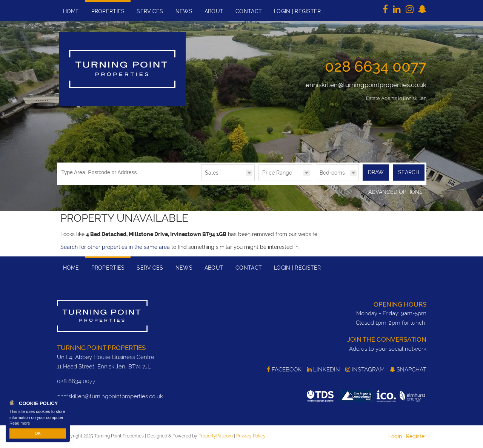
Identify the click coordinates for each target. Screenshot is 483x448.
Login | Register (407, 436)
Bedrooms (332, 173)
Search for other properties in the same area (115, 247)
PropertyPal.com (216, 436)
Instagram (365, 370)
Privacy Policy (251, 436)
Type (201, 180)
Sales (212, 173)
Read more (20, 423)
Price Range (277, 173)
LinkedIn (323, 370)
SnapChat (408, 370)
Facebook (284, 370)
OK (38, 433)
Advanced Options (395, 192)
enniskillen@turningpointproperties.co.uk (366, 85)
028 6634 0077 (376, 66)
